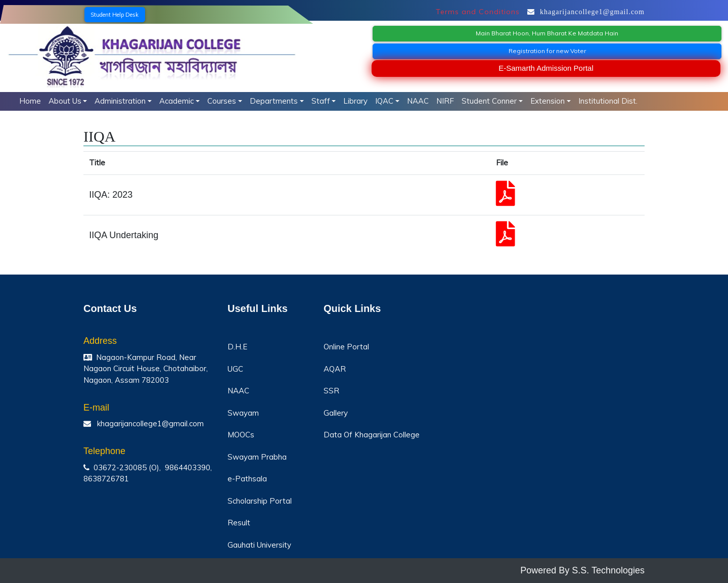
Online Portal (346, 347)
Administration (120, 101)
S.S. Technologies (608, 570)
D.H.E (237, 347)
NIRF (445, 101)
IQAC (384, 101)
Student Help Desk (115, 15)
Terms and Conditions (478, 12)
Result (239, 523)
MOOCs (241, 435)
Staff (321, 101)
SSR (331, 391)
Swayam (243, 413)
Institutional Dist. (608, 101)
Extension (548, 101)
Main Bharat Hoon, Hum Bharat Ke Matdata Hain (547, 33)
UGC (235, 369)
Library (355, 101)
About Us (65, 101)
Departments (274, 101)
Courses (222, 101)
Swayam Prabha (257, 457)
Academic (176, 101)
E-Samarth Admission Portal (546, 68)
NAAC (418, 101)
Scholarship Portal (260, 501)
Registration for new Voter (547, 51)
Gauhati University (259, 545)
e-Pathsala (247, 479)
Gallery (336, 413)
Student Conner (489, 101)
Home (30, 101)
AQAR (335, 369)
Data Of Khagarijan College (372, 435)
